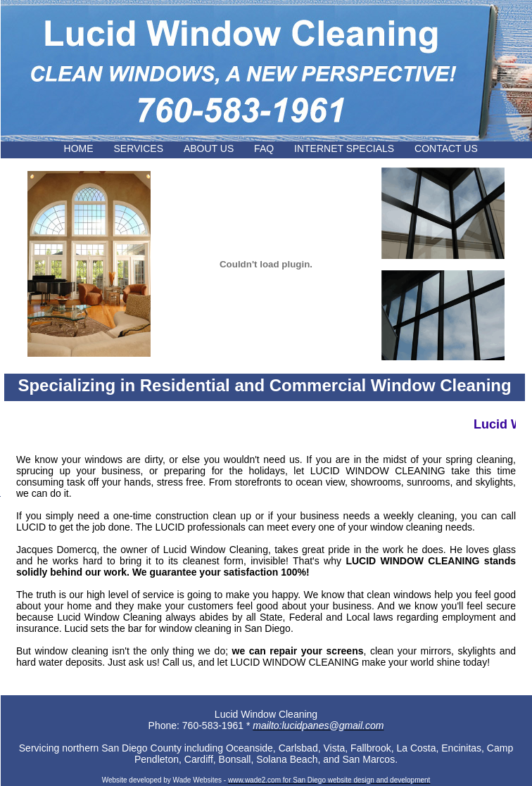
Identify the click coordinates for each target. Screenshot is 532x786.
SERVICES (138, 148)
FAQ (264, 148)
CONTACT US (462, 148)
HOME (79, 148)
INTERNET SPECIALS (344, 148)
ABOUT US (209, 148)
